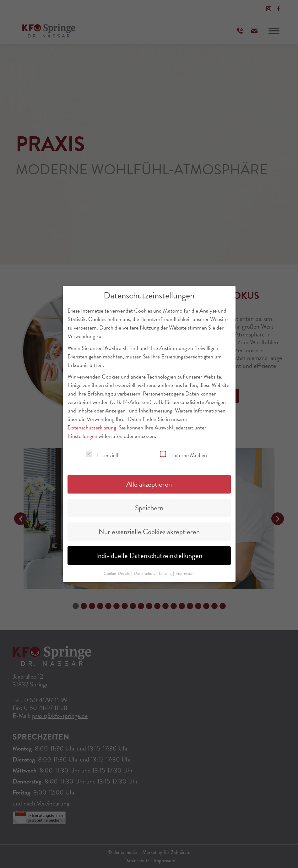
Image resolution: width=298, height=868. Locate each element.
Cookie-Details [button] (117, 572)
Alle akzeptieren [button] (149, 482)
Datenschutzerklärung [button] (153, 572)
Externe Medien (183, 453)
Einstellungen (82, 434)
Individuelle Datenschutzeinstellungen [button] (149, 554)
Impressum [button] (185, 572)
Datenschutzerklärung (92, 426)
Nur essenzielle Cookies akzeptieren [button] (149, 530)
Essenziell (102, 453)
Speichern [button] (149, 506)
